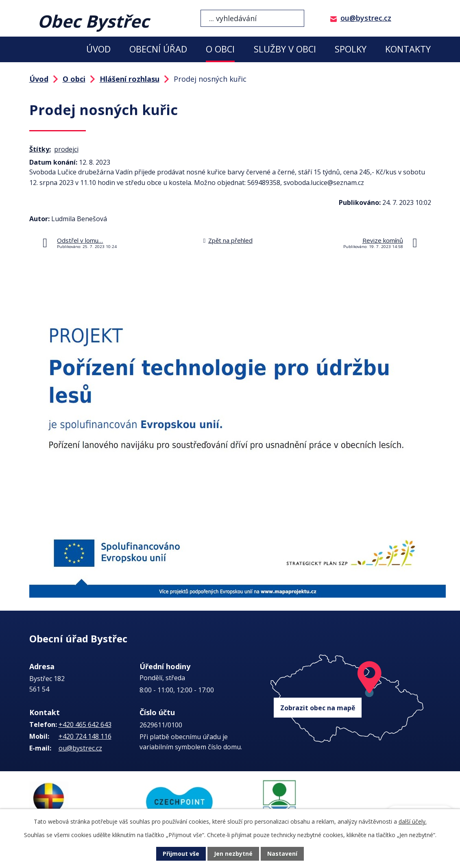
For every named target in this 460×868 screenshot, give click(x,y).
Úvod (98, 49)
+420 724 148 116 (85, 736)
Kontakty (408, 49)
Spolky (351, 49)
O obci (220, 49)
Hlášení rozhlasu (130, 79)
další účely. (413, 821)
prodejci (66, 149)
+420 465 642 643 (85, 724)
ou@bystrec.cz (366, 18)
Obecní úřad (158, 49)
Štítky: (40, 149)
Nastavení (282, 854)
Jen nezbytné (233, 854)
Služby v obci (285, 49)
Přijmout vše (181, 854)
